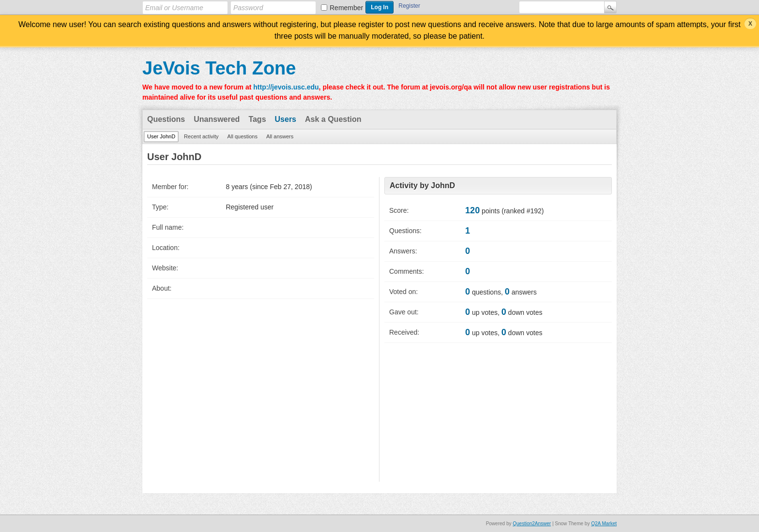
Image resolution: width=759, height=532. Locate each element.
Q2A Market (604, 524)
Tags (257, 119)
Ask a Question (333, 119)
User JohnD (161, 136)
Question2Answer (532, 524)
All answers (280, 136)
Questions (166, 119)
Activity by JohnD (422, 185)
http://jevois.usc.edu (286, 87)
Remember (346, 8)
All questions (243, 136)
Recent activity (201, 136)
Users (286, 119)
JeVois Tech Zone (219, 68)
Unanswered (217, 119)
